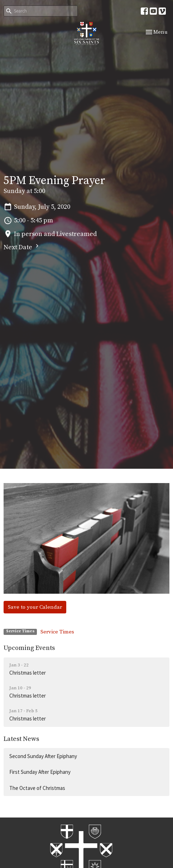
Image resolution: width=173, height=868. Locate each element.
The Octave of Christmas (37, 788)
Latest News (21, 739)
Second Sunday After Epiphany (43, 756)
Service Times (57, 632)
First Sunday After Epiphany (40, 772)
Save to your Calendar (35, 607)
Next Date (22, 247)
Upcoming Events (29, 648)
